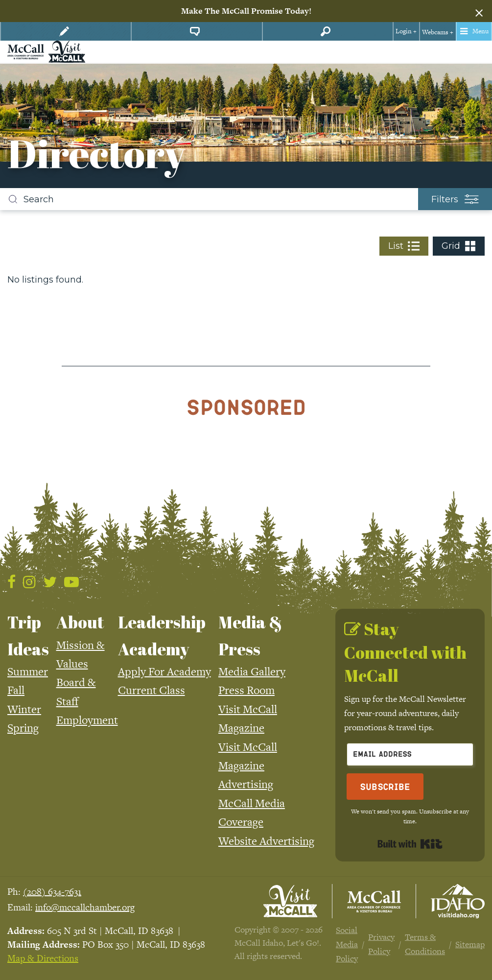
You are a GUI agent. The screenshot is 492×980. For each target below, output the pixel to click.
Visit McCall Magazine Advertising (248, 766)
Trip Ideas (28, 635)
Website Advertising (266, 841)
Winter (24, 709)
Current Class (152, 690)
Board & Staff (76, 692)
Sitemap (470, 944)
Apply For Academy (164, 671)
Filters (455, 199)
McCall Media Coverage (252, 813)
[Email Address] (410, 754)
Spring (23, 728)
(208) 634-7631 (52, 892)
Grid (459, 246)
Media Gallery (252, 671)
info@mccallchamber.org (85, 907)
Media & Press (250, 635)
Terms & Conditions (425, 944)
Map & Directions (43, 958)
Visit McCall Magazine (248, 718)
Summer (28, 671)
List (404, 246)
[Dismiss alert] (479, 11)
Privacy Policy (381, 944)
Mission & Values (81, 654)
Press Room (246, 690)
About (80, 622)
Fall (16, 690)
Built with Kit (410, 844)
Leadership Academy (162, 635)
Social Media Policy (347, 944)
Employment (87, 720)
